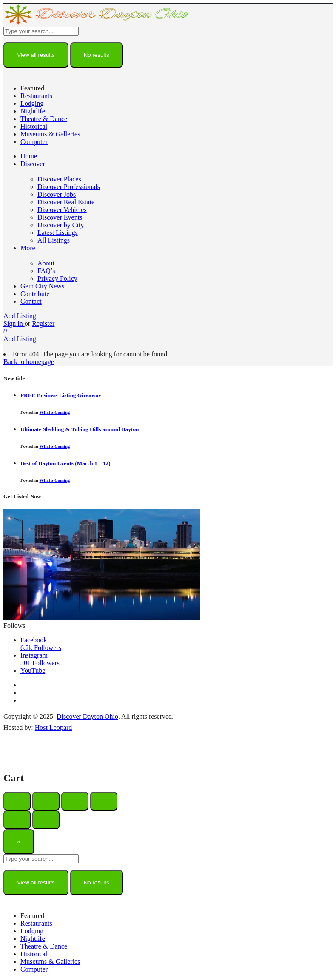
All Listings (54, 240)
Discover (33, 164)
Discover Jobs (57, 194)
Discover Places (59, 179)
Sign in (14, 323)
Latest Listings (58, 233)
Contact (31, 301)
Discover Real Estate (66, 202)
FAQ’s (46, 271)
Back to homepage (29, 362)
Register (43, 323)
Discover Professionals (69, 187)
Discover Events (60, 217)
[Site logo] (97, 23)
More (28, 248)
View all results (36, 55)
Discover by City (61, 225)
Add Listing (20, 316)
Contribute (35, 294)
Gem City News (42, 286)
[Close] (19, 842)
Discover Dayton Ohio (87, 716)
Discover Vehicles (62, 210)
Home (29, 156)
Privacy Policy (57, 278)
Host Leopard (54, 727)
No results (97, 55)
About (46, 263)
